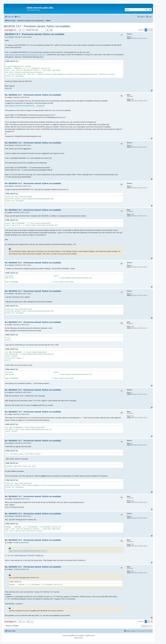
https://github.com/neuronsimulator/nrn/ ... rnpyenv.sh (25, 105)
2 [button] (149, 30)
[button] (152, 30)
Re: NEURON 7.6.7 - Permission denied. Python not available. (33, 95)
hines (129, 95)
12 (132, 37)
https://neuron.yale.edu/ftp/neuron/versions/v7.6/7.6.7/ (25, 55)
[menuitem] (17, 17)
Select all (14, 61)
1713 (132, 99)
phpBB (72, 636)
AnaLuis (129, 34)
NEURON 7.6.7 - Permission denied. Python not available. (37, 26)
